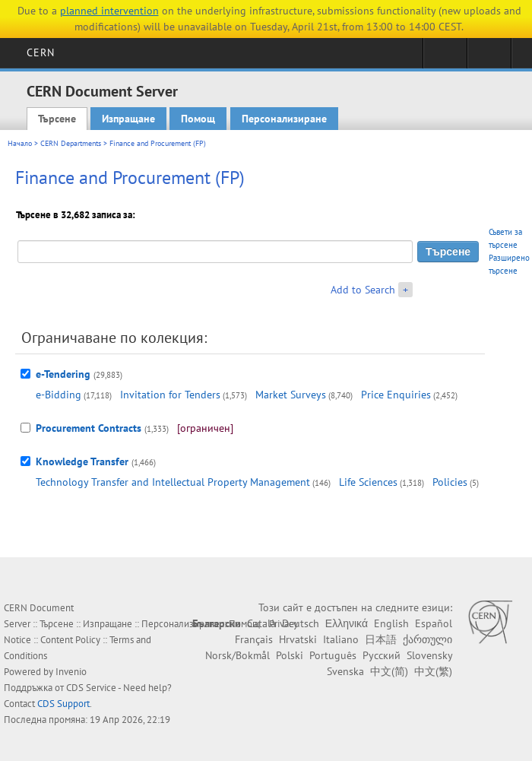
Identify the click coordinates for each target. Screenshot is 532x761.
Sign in (445, 58)
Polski (290, 655)
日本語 (381, 639)
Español (434, 623)
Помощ (198, 119)
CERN (41, 52)
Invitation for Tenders (170, 395)
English (391, 623)
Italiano (341, 639)
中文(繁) (433, 671)
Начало (20, 143)
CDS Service (91, 688)
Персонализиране (284, 119)
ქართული (427, 639)
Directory (489, 58)
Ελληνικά (347, 623)
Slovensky (429, 655)
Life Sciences (368, 482)
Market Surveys (291, 395)
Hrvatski (298, 639)
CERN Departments (71, 143)
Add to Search (363, 290)
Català (261, 623)
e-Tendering (63, 374)
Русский (382, 655)
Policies (450, 482)
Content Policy (70, 640)
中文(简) (389, 671)
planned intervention (109, 11)
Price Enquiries (396, 395)
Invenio (71, 672)
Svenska (345, 671)
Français (254, 639)
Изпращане (128, 119)
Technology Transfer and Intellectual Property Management (173, 482)
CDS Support (63, 704)
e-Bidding (59, 395)
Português (333, 655)
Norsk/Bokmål (237, 655)
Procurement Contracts (89, 428)
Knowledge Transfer (82, 461)
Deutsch (301, 623)
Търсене (57, 119)
